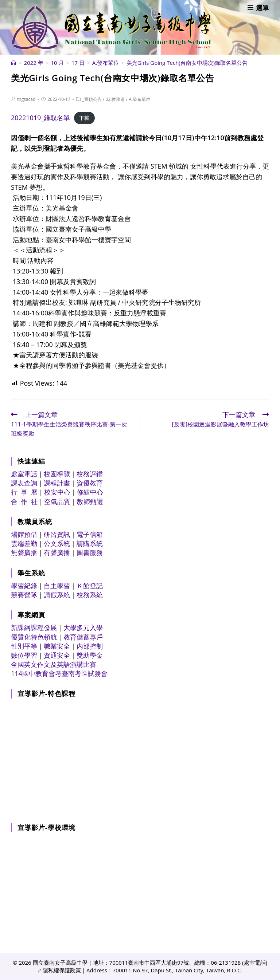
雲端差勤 (24, 543)
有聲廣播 (57, 552)
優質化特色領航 (34, 637)
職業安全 (57, 646)
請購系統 (90, 543)
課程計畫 (57, 483)
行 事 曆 (24, 492)
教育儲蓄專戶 (83, 637)
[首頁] (14, 63)
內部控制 (90, 646)
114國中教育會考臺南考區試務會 (59, 673)
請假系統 (57, 595)
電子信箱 (90, 534)
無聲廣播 (24, 552)
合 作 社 (24, 501)
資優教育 (90, 483)
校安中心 (57, 492)
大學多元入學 (83, 627)
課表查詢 (24, 483)
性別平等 (24, 646)
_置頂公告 (92, 99)
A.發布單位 (139, 99)
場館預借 (24, 534)
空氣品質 (57, 501)
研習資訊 (57, 534)
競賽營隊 (24, 595)
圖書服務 (90, 552)
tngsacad (26, 99)
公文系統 (57, 543)
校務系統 (90, 595)
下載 (84, 118)
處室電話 (24, 474)
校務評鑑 (90, 474)
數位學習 (24, 655)
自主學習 (57, 586)
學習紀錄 (24, 586)
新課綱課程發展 (34, 627)
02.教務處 (115, 99)
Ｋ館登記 (90, 586)
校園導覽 (57, 474)
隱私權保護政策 (62, 970)
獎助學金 (90, 655)
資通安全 (57, 655)
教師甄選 (90, 501)
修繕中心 (90, 492)
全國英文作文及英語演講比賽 (54, 664)
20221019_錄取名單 (40, 118)
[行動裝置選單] (258, 8)
